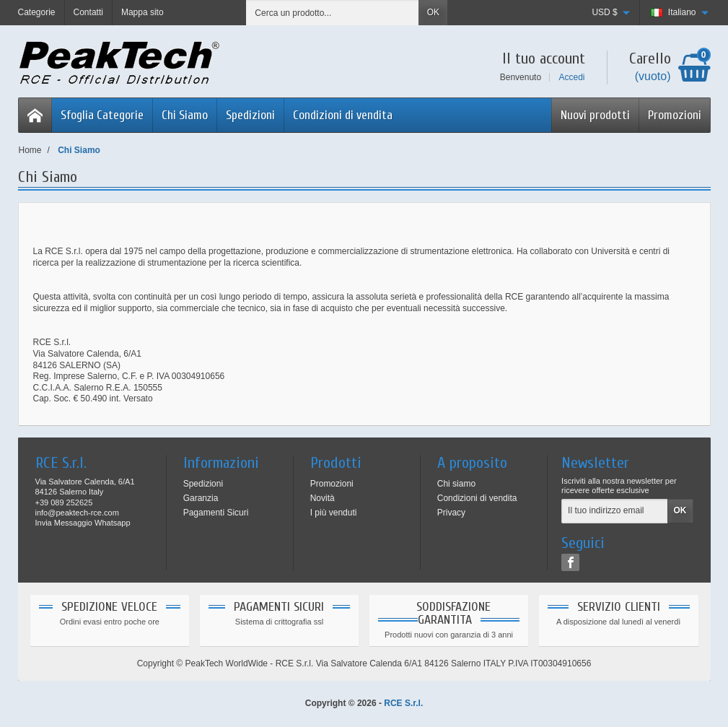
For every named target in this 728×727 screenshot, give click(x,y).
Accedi (571, 77)
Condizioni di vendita (343, 115)
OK (433, 12)
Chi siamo (456, 484)
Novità (323, 498)
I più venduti (334, 513)
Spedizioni (250, 115)
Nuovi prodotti (595, 115)
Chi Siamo (185, 115)
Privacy (451, 513)
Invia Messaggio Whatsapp (83, 523)
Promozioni (675, 115)
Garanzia (201, 498)
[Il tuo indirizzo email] (614, 511)
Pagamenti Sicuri (216, 513)
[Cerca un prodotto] (333, 13)
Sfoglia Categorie (102, 115)
